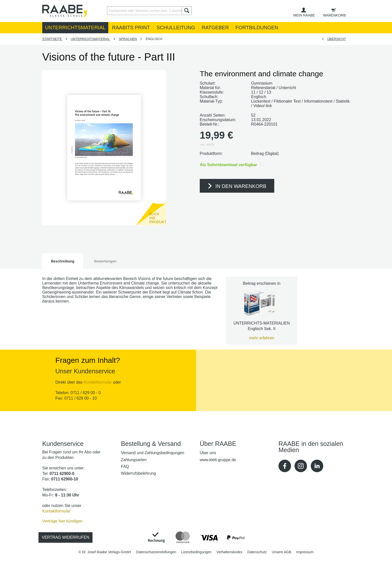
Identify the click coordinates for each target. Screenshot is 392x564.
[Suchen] (187, 11)
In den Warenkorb (237, 187)
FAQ (125, 467)
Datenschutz (257, 552)
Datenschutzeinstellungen (156, 552)
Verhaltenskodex (229, 552)
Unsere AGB (281, 552)
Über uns (208, 453)
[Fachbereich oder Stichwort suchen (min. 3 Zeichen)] (149, 11)
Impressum (305, 552)
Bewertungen (105, 261)
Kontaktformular (98, 382)
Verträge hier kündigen (62, 521)
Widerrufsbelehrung (138, 473)
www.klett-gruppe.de (218, 460)
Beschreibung (63, 261)
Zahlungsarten (134, 460)
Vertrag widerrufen (65, 537)
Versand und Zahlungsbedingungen (153, 453)
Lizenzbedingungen (196, 552)
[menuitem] (148, 11)
